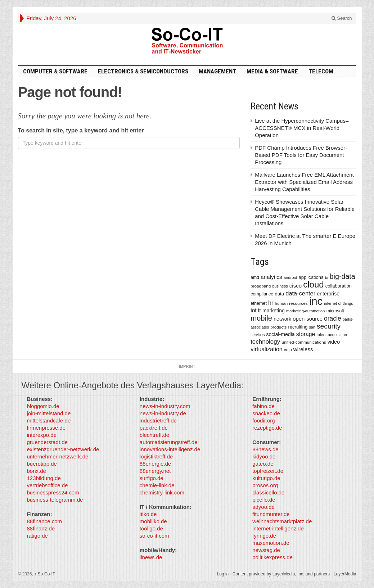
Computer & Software (55, 71)
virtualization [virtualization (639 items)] (267, 349)
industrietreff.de (158, 420)
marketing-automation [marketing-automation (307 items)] (305, 311)
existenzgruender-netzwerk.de (63, 449)
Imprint (187, 366)
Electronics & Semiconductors (143, 71)
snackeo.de (266, 413)
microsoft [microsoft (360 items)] (335, 311)
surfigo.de (152, 478)
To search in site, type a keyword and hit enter (81, 130)
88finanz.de (41, 528)
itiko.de (148, 514)
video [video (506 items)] (334, 342)
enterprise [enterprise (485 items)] (328, 294)
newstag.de (266, 550)
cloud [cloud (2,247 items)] (314, 284)
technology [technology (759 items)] (265, 342)
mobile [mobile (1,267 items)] (261, 318)
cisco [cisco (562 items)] (296, 286)
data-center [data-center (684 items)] (300, 293)
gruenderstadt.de (47, 442)
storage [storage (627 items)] (306, 334)
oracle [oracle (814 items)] (333, 318)
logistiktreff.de (156, 456)
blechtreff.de (154, 435)
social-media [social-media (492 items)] (280, 334)
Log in (223, 574)
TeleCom (321, 71)
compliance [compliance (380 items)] (262, 294)
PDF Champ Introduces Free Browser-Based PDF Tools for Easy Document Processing (301, 155)
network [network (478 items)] (282, 319)
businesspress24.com (53, 492)
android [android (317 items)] (290, 277)
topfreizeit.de (268, 471)
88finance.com (45, 521)
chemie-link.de (157, 485)
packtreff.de (154, 428)
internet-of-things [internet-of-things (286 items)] (338, 303)
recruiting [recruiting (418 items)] (298, 327)
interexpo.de (42, 435)
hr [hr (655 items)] (271, 303)
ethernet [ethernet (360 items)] (259, 303)
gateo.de (263, 464)
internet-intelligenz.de (278, 528)
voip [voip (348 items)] (288, 350)
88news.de (265, 449)
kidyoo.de (264, 456)
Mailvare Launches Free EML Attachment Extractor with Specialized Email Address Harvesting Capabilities (304, 182)
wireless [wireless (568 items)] (303, 349)
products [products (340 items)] (278, 327)
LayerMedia (345, 574)
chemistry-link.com (162, 492)
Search (342, 18)
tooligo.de (151, 528)
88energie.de (156, 464)
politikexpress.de (272, 557)
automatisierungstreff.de (169, 442)
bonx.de (37, 471)
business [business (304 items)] (280, 286)
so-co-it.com (154, 536)
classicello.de (268, 492)
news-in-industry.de (163, 413)
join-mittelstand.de (49, 413)
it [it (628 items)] (260, 310)
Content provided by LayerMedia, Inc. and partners (281, 574)
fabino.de (263, 406)
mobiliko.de (153, 521)
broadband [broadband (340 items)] (261, 286)
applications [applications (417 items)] (311, 277)
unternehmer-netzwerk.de (58, 456)
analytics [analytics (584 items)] (271, 277)
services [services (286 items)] (258, 335)
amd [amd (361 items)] (255, 277)
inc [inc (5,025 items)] (316, 301)
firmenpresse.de (46, 428)
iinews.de (151, 557)
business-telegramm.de (55, 500)
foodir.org (264, 420)
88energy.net (155, 471)
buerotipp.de (42, 464)
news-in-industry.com (165, 406)
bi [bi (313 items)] (327, 277)
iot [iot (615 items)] (254, 310)
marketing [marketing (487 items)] (274, 311)
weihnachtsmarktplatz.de (282, 521)
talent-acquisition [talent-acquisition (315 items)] (332, 335)
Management (217, 71)
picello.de (264, 500)
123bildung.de (44, 478)
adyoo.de (263, 507)
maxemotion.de (271, 543)
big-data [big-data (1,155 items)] (343, 276)
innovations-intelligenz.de (170, 449)
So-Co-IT (45, 574)
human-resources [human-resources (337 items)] (291, 303)
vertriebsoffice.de (48, 485)
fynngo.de (264, 536)
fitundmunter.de (271, 514)
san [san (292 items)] (312, 327)
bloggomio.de (43, 406)
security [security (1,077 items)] (329, 326)
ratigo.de (37, 536)
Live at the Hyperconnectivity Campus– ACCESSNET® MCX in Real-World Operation (302, 128)
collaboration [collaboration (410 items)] (339, 286)
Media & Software (272, 71)
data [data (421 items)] (279, 294)
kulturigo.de (266, 478)
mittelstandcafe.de (49, 420)
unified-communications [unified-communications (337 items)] (304, 342)
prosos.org (265, 485)
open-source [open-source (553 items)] (308, 319)
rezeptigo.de (267, 428)
